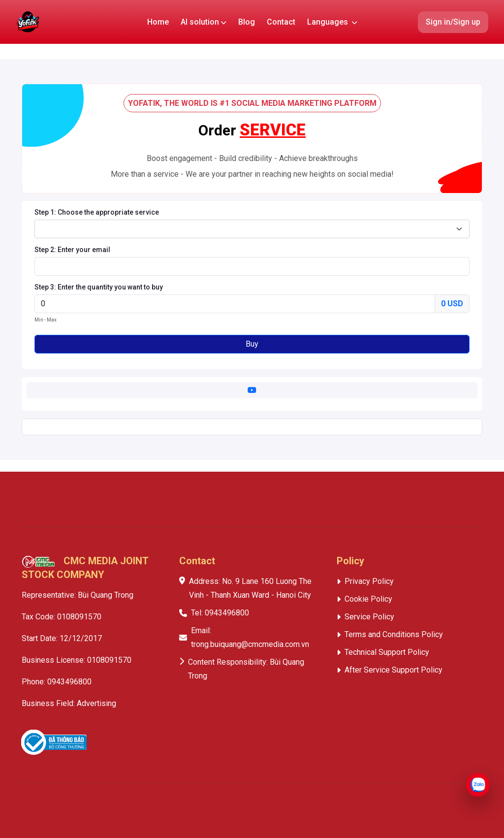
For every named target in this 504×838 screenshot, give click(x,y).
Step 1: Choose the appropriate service (97, 212)
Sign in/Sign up (453, 22)
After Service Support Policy (394, 670)
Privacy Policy (369, 581)
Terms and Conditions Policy (394, 634)
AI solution (204, 22)
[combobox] (252, 229)
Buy (252, 344)
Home (158, 22)
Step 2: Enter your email (72, 250)
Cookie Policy (368, 599)
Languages (332, 22)
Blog (247, 22)
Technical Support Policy (387, 652)
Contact (281, 22)
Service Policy (369, 617)
